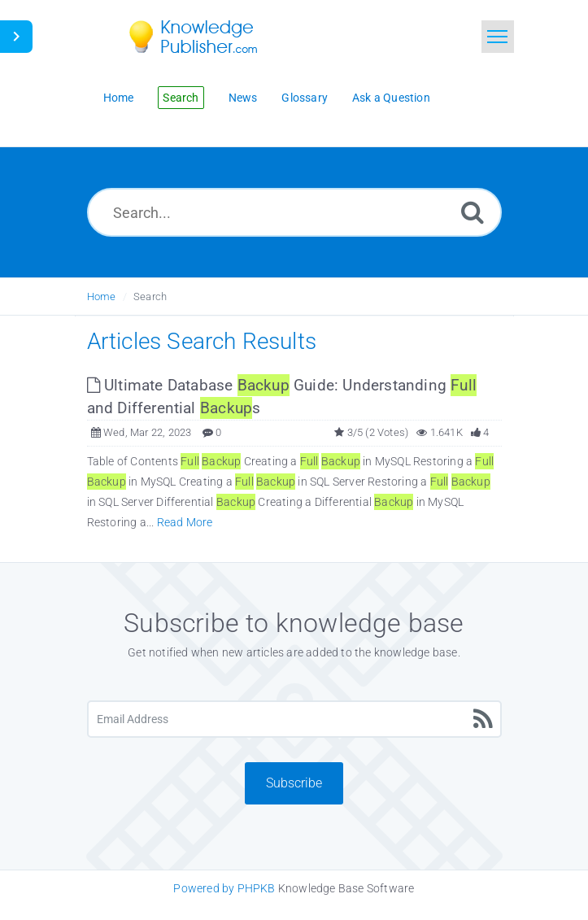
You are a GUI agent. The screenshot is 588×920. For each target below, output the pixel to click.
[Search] (473, 212)
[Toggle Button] (16, 37)
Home (102, 296)
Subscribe (294, 783)
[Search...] (294, 212)
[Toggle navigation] (498, 37)
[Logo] (205, 37)
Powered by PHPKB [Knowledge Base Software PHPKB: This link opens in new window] (224, 888)
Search (150, 296)
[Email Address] (294, 719)
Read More (185, 522)
